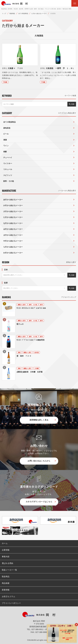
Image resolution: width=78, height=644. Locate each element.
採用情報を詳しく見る (39, 420)
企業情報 (6, 550)
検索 (73, 104)
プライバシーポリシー (11, 603)
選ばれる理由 (8, 563)
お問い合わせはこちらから (39, 461)
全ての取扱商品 (23, 13)
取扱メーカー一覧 (9, 570)
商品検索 (6, 583)
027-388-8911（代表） (41, 629)
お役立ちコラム (8, 596)
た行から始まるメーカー (39, 13)
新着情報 (6, 590)
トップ (4, 13)
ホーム (5, 543)
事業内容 (6, 557)
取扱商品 (12, 13)
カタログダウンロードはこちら (39, 502)
